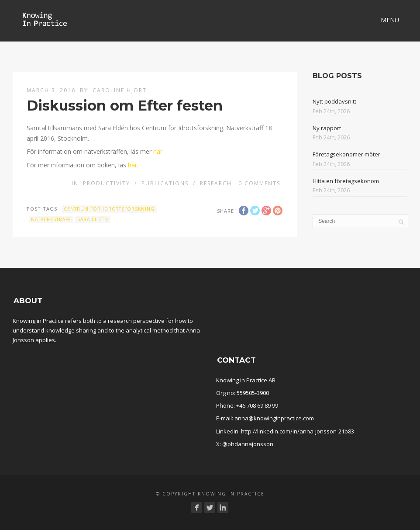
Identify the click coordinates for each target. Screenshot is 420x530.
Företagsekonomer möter (346, 154)
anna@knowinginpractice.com (274, 418)
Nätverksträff (51, 219)
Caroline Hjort (120, 90)
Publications (165, 183)
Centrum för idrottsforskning (109, 209)
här (158, 151)
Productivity (107, 183)
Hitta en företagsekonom (346, 181)
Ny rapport (327, 128)
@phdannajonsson (248, 444)
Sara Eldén (93, 219)
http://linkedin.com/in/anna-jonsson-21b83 (298, 431)
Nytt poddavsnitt (334, 101)
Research (216, 183)
